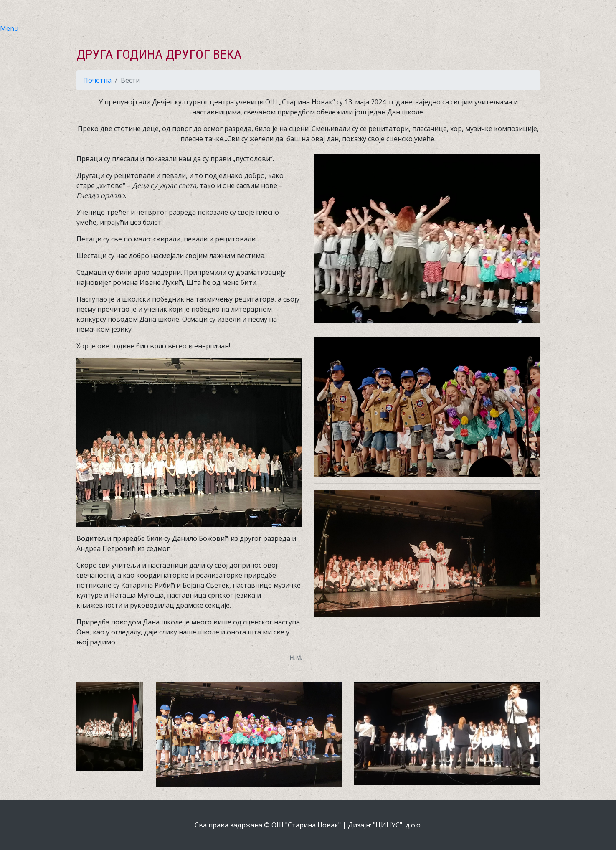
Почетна (97, 80)
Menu (9, 28)
